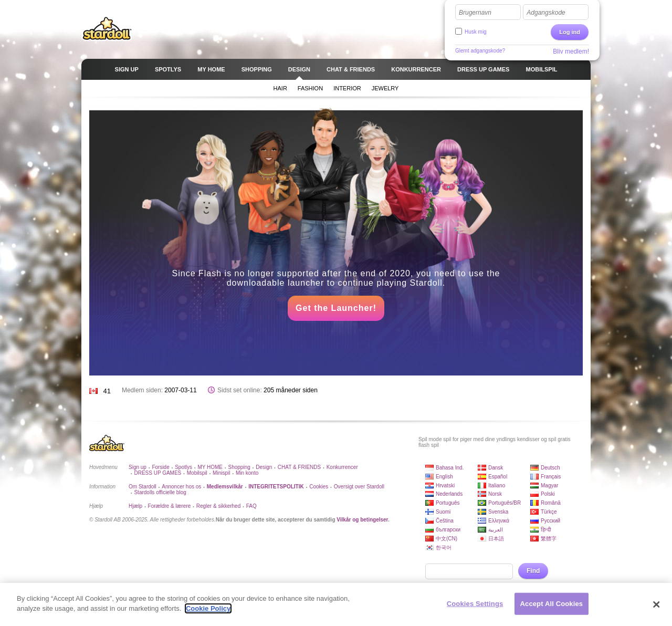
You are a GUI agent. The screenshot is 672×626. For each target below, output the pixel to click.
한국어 (444, 547)
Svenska (498, 512)
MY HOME (210, 467)
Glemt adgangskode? (480, 51)
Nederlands (449, 494)
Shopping (239, 467)
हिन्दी (546, 530)
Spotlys (183, 467)
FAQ (251, 506)
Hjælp (135, 506)
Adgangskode (546, 13)
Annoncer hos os (181, 487)
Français (551, 477)
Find (533, 571)
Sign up (138, 467)
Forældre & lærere (170, 506)
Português (448, 503)
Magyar (549, 486)
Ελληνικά (499, 521)
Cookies (319, 487)
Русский (550, 521)
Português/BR (505, 503)
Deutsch (550, 468)
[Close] (656, 604)
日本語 (496, 539)
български (448, 530)
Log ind (570, 32)
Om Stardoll (143, 487)
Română (551, 503)
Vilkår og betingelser (362, 520)
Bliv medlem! (571, 51)
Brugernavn (475, 13)
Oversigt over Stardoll (359, 487)
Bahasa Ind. (450, 468)
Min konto (247, 473)
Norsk (495, 494)
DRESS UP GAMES (157, 473)
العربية (496, 530)
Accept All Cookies (552, 604)
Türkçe (549, 512)
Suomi (443, 512)
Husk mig (476, 32)
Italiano (497, 486)
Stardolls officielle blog (160, 492)
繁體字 (549, 539)
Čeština (445, 521)
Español (498, 477)
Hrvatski (445, 486)
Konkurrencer (342, 467)
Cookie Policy (208, 608)
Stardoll (107, 28)
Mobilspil (197, 473)
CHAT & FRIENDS (299, 467)
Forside (160, 467)
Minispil (221, 473)
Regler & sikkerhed (218, 506)
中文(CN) (447, 539)
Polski (548, 494)
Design (264, 467)
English (444, 477)
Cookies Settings (475, 604)
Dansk (496, 468)
